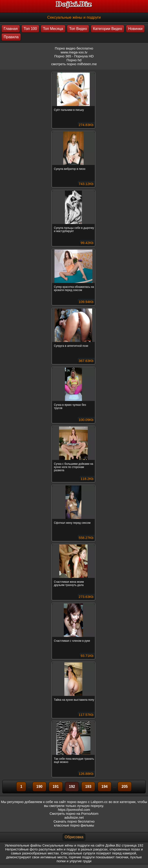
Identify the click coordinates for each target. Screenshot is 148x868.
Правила (11, 37)
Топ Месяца (53, 29)
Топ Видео (78, 29)
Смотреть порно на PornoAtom (74, 814)
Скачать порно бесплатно (74, 821)
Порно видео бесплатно (74, 48)
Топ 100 (30, 29)
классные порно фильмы (74, 825)
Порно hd (74, 60)
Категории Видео (108, 29)
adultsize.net (74, 817)
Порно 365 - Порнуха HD (74, 56)
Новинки (135, 29)
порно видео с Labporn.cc (87, 802)
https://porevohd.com (74, 810)
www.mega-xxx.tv (74, 52)
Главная (11, 29)
